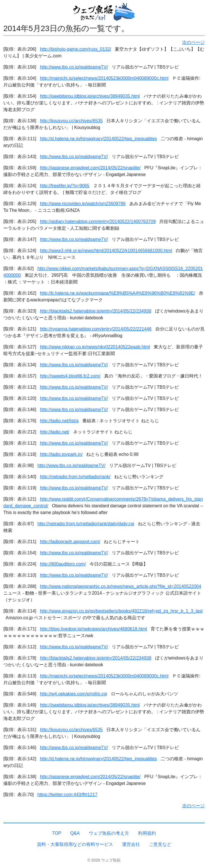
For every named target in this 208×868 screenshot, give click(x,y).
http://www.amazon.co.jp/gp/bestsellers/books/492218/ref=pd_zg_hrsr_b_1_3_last (121, 611)
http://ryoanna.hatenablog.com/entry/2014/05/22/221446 (96, 329)
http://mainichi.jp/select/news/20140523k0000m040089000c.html (104, 78)
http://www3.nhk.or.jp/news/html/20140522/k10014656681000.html (106, 251)
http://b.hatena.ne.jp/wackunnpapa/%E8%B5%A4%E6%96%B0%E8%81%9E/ (118, 293)
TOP (57, 833)
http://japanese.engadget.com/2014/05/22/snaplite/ (90, 168)
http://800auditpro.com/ (63, 564)
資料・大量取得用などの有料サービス (75, 844)
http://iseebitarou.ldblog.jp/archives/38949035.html (90, 96)
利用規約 (147, 833)
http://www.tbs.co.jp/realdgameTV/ (74, 67)
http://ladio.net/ (55, 432)
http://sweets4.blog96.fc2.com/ (70, 376)
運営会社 (131, 844)
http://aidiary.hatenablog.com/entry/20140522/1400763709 (98, 221)
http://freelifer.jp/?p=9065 (65, 186)
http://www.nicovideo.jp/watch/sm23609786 (83, 204)
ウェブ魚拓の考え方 (109, 833)
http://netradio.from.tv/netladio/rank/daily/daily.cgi (86, 524)
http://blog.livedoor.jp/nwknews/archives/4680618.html (94, 629)
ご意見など (160, 844)
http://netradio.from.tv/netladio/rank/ (75, 477)
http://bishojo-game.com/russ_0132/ (76, 49)
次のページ (193, 42)
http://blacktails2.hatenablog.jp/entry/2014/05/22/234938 (96, 311)
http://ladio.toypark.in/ (61, 454)
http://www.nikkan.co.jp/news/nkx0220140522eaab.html (95, 347)
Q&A (75, 833)
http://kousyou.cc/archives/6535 (71, 121)
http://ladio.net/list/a (59, 421)
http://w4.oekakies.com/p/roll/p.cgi (74, 694)
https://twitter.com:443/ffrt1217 (67, 795)
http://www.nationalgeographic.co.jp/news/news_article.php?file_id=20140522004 (121, 586)
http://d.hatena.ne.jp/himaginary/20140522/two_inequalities (99, 139)
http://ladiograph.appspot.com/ (70, 542)
